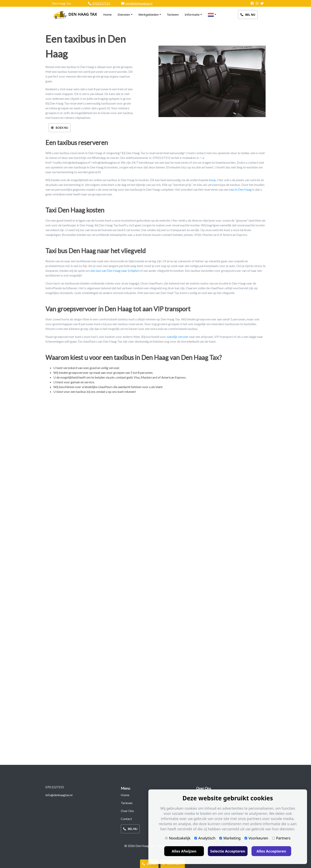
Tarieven (173, 14)
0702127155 (101, 3)
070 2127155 (55, 787)
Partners (281, 838)
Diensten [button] (124, 14)
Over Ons (127, 811)
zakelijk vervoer (178, 337)
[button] (212, 15)
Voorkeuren (256, 838)
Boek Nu (60, 128)
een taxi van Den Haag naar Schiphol (115, 271)
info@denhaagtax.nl (139, 3)
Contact (126, 819)
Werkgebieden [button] (149, 14)
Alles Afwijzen (184, 851)
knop (213, 180)
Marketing (230, 838)
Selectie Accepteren (228, 851)
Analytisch (205, 838)
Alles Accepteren (271, 851)
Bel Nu (248, 15)
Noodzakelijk (178, 838)
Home (107, 14)
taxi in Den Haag (240, 189)
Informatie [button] (192, 14)
